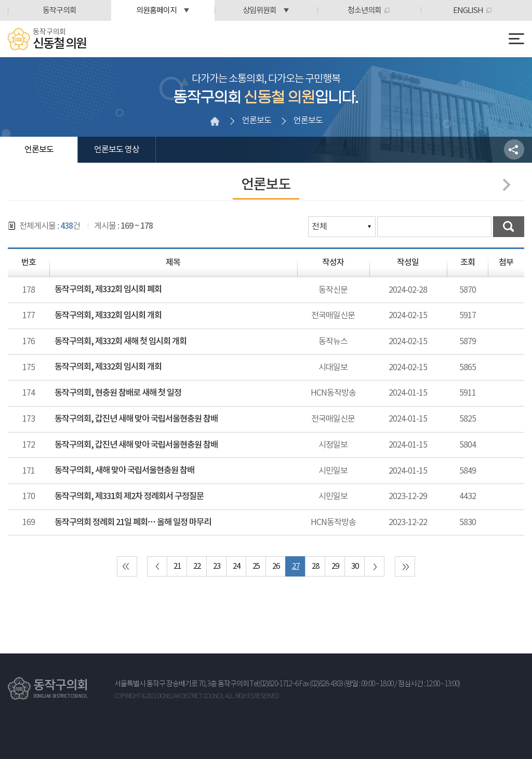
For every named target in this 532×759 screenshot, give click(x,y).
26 (276, 566)
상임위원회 (260, 11)
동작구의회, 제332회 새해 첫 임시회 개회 (121, 342)
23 (217, 566)
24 (236, 566)
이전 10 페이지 (157, 566)
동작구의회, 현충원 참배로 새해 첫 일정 (118, 393)
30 (355, 566)
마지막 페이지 (405, 566)
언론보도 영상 (117, 150)
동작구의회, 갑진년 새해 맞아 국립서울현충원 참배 (136, 419)
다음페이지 (504, 185)
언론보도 (39, 150)
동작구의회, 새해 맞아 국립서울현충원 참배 (124, 470)
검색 (509, 227)
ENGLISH (468, 11)
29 (335, 566)
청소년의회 (364, 11)
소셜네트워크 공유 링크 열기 (514, 149)
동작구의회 (59, 11)
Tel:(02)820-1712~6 (274, 684)
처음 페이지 (127, 566)
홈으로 (215, 121)
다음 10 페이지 (374, 566)
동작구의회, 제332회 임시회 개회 (108, 316)
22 (197, 566)
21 (177, 566)
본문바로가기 (0, 0)
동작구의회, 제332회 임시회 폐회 (108, 290)
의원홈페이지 (156, 11)
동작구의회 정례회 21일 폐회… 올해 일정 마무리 (133, 522)
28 (315, 566)
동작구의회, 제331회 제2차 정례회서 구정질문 (129, 496)
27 (296, 566)
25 (256, 566)
